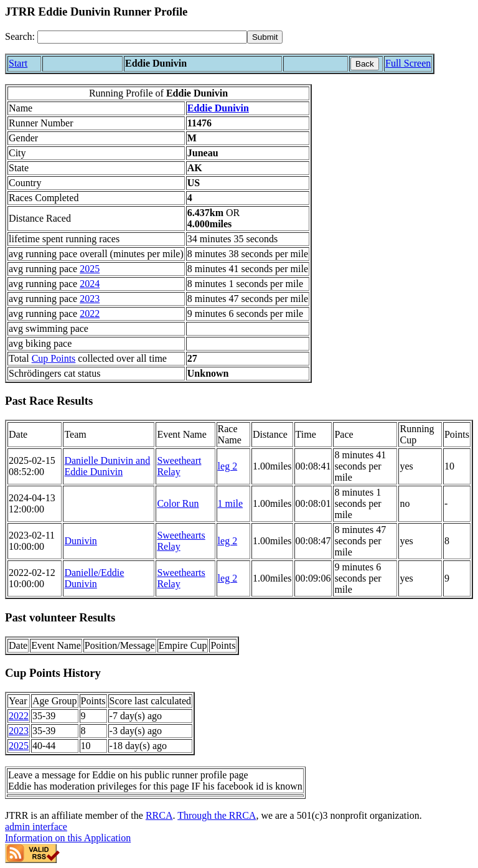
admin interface (36, 827)
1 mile (230, 503)
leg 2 (228, 466)
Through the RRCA (217, 815)
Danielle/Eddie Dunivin (94, 578)
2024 (90, 284)
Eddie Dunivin (218, 108)
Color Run (178, 503)
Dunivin (80, 541)
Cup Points (54, 358)
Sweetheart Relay (179, 466)
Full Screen (408, 63)
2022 (90, 314)
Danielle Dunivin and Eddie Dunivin (107, 466)
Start (18, 63)
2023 (90, 299)
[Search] (142, 37)
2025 (90, 269)
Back (365, 64)
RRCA (159, 815)
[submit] (265, 37)
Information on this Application (68, 838)
